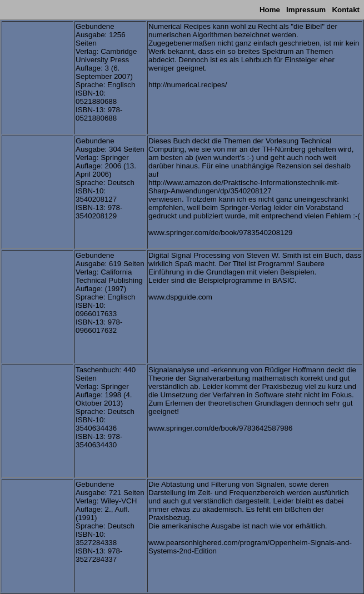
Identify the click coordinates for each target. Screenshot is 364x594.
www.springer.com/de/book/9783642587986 (220, 428)
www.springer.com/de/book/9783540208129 (220, 233)
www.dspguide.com (180, 297)
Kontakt (346, 10)
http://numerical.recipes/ (188, 85)
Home (270, 10)
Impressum (306, 10)
